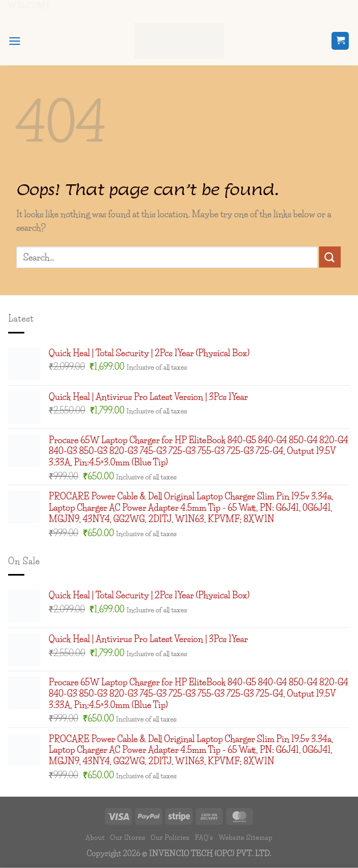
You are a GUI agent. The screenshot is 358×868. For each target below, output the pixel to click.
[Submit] (330, 257)
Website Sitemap (246, 837)
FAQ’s (204, 837)
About (95, 837)
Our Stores (128, 837)
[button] (15, 41)
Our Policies (170, 837)
